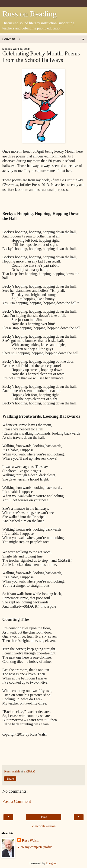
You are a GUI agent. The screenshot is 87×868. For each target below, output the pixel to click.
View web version (44, 826)
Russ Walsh (30, 840)
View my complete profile (35, 847)
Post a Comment (17, 801)
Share (10, 779)
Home (43, 817)
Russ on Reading (29, 14)
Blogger (52, 863)
